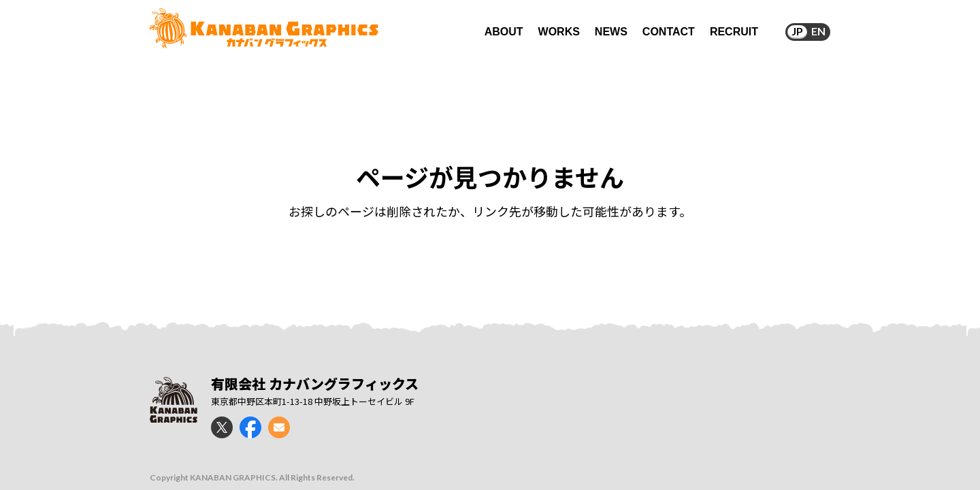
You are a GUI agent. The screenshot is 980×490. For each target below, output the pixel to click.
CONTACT (669, 32)
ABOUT (504, 32)
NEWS (611, 32)
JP (797, 31)
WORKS (559, 32)
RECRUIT (734, 32)
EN (818, 31)
